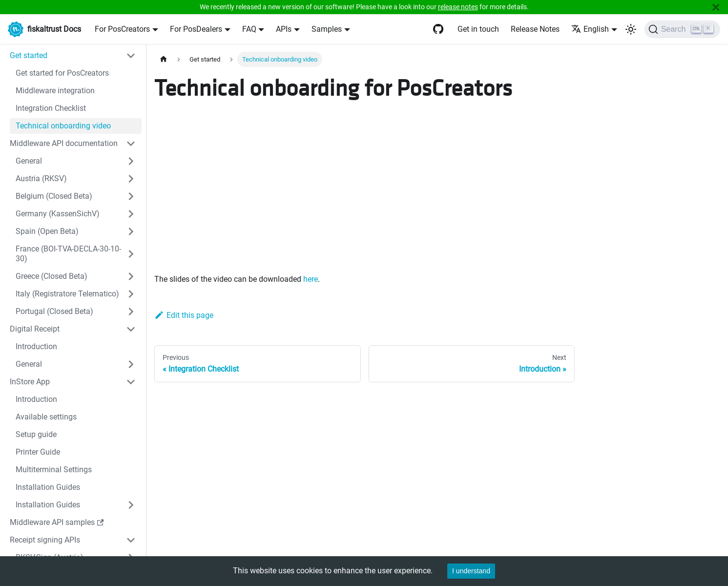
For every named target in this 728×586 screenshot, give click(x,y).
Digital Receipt (35, 329)
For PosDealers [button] (196, 29)
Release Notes (535, 29)
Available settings (46, 417)
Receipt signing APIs (45, 540)
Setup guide (36, 434)
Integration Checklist (51, 108)
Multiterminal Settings (54, 470)
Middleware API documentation (64, 143)
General (29, 161)
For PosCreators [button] (122, 29)
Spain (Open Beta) (47, 231)
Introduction (36, 346)
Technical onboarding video (63, 126)
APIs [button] (284, 29)
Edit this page (184, 315)
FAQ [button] (249, 29)
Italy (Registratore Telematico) (67, 294)
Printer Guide (38, 452)
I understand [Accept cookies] (471, 571)
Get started (29, 55)
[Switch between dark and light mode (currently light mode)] (631, 29)
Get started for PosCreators (62, 73)
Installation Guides (48, 487)
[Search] (682, 29)
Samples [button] (327, 29)
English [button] (590, 29)
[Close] (716, 7)
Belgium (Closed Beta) (54, 196)
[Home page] (164, 59)
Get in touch (478, 29)
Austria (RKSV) (41, 178)
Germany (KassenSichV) (58, 214)
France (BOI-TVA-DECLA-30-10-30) (68, 254)
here (311, 279)
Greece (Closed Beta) (52, 276)
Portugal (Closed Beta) (54, 311)
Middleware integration (55, 91)
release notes (458, 7)
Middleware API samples (57, 522)
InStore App (30, 382)
